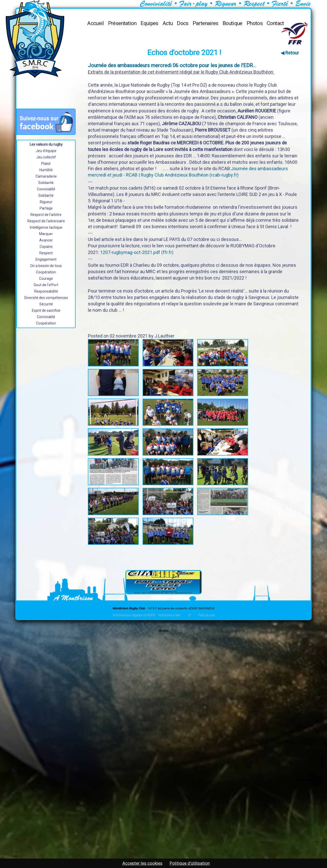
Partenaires (206, 23)
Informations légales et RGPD (134, 615)
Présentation (122, 23)
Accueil (96, 23)
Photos (255, 23)
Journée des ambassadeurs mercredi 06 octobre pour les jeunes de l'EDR (170, 65)
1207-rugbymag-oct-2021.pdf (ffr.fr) (137, 252)
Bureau (163, 631)
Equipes (149, 23)
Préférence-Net (169, 615)
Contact (275, 23)
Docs (183, 23)
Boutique (232, 23)
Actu (168, 23)
